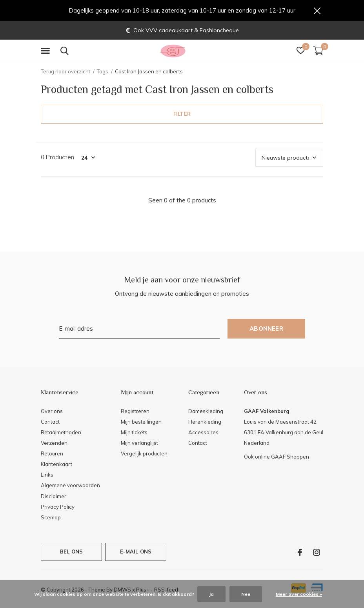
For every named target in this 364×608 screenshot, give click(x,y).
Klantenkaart (56, 464)
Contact (50, 422)
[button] (47, 51)
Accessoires (203, 433)
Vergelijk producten (144, 454)
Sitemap (51, 518)
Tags (103, 72)
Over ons (52, 411)
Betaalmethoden (61, 433)
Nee (246, 594)
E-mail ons (136, 552)
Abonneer (266, 329)
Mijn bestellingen (141, 422)
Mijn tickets (134, 433)
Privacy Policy (58, 507)
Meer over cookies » (299, 594)
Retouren (52, 454)
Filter (182, 114)
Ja (211, 594)
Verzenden (54, 443)
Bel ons (71, 552)
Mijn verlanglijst (139, 443)
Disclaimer (54, 496)
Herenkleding (205, 422)
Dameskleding (206, 411)
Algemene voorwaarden (70, 486)
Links (47, 475)
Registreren (135, 411)
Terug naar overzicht (66, 72)
